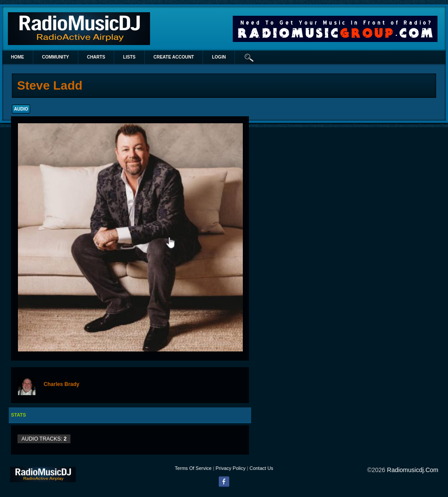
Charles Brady (61, 384)
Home (17, 57)
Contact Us (261, 468)
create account (174, 57)
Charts (96, 57)
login (219, 57)
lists (129, 57)
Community (56, 57)
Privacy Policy (231, 468)
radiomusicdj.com (413, 470)
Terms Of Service (193, 468)
